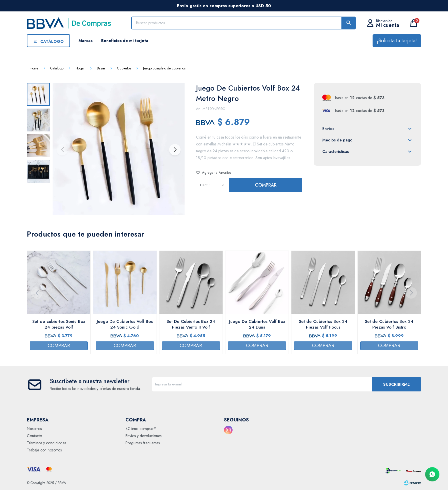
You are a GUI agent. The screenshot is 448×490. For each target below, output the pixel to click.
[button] (175, 150)
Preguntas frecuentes (143, 443)
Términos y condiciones (46, 443)
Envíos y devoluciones (143, 436)
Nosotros (34, 429)
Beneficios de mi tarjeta (125, 41)
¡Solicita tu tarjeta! (397, 41)
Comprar (266, 185)
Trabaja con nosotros (44, 450)
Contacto (34, 436)
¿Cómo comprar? (141, 429)
